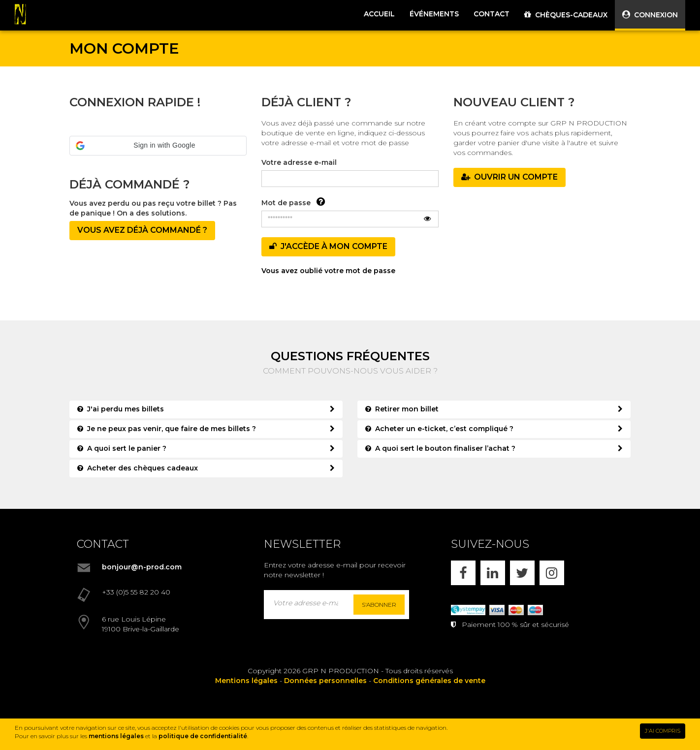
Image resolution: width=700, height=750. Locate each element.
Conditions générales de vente (429, 681)
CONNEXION (650, 15)
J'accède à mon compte (328, 246)
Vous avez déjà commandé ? (142, 230)
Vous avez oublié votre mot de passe (328, 271)
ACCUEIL (379, 14)
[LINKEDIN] (493, 573)
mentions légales (116, 736)
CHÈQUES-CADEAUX (566, 15)
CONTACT (492, 14)
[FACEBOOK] (463, 573)
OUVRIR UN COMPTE (509, 177)
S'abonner (379, 605)
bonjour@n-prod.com (142, 567)
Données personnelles (325, 681)
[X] (522, 573)
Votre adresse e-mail (299, 162)
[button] (158, 146)
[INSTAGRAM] (552, 573)
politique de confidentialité (203, 736)
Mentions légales (246, 681)
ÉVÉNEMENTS (434, 14)
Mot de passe (286, 203)
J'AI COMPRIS (663, 731)
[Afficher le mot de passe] (427, 219)
